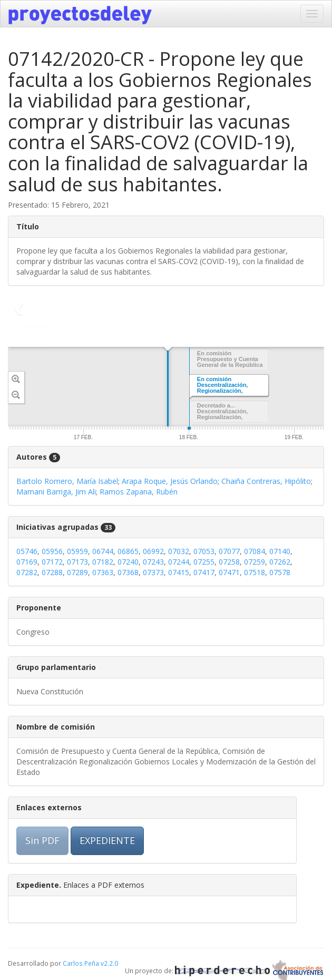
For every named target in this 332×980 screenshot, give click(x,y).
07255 (204, 562)
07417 (204, 572)
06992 (153, 551)
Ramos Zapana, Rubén (139, 492)
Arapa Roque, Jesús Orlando (170, 481)
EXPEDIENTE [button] (107, 840)
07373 (153, 572)
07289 (77, 572)
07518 (255, 572)
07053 (204, 551)
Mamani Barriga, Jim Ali (56, 492)
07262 (280, 562)
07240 (128, 562)
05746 (27, 551)
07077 (229, 551)
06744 (103, 551)
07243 (153, 562)
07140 (280, 551)
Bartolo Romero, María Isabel (67, 481)
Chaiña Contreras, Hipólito (266, 481)
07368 (128, 572)
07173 (77, 562)
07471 (229, 572)
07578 (280, 572)
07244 (179, 562)
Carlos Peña (81, 963)
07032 (179, 551)
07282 (27, 572)
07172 (52, 562)
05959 (77, 551)
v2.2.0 (109, 963)
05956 (52, 551)
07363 (103, 572)
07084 (255, 551)
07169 (27, 562)
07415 (179, 572)
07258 (229, 562)
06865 (128, 551)
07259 (255, 562)
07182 (103, 562)
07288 (52, 572)
